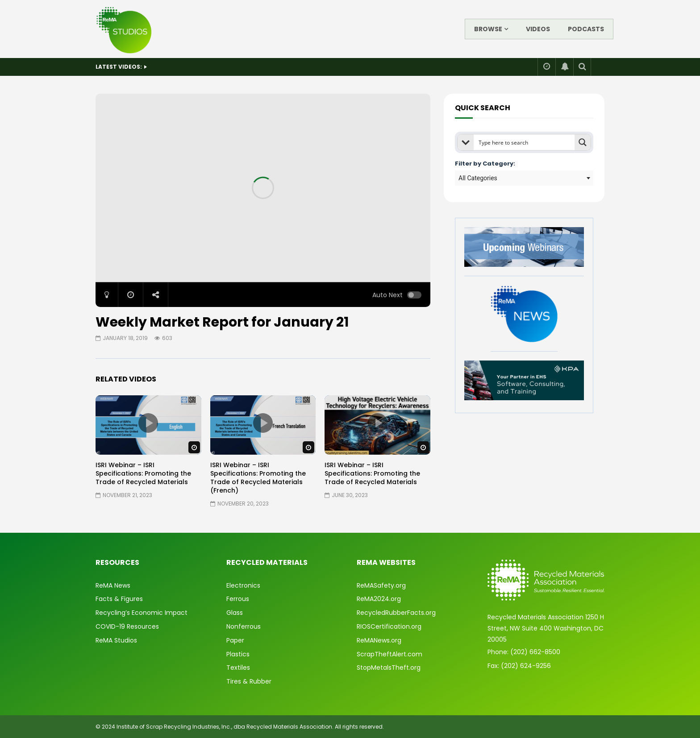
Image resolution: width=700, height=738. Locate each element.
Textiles (238, 668)
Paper (235, 640)
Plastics (238, 654)
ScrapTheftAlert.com (390, 654)
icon (148, 423)
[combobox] (524, 178)
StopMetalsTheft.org (389, 668)
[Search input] (525, 142)
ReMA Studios (116, 640)
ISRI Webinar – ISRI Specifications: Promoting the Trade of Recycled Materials (143, 473)
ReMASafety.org (381, 585)
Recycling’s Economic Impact (142, 613)
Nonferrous (244, 626)
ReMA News (113, 585)
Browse (488, 29)
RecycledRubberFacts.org (396, 613)
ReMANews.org (379, 640)
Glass (235, 613)
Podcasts (586, 29)
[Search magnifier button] (583, 142)
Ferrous (238, 599)
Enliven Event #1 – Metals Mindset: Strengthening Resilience (233, 67)
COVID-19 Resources (127, 626)
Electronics (243, 585)
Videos (538, 29)
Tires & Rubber (249, 681)
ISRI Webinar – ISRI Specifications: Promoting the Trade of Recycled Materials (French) (258, 478)
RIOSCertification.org (389, 626)
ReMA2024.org (379, 599)
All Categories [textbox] (478, 178)
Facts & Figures (119, 599)
